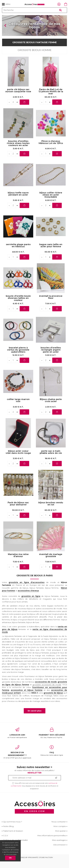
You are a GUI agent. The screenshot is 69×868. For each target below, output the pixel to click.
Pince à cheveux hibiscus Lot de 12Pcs (51, 150)
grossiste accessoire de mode (47, 692)
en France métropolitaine (17, 741)
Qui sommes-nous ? (13, 829)
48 (18, 260)
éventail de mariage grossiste (51, 563)
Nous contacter (59, 829)
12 (18, 363)
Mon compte (60, 834)
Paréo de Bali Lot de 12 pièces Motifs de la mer (51, 99)
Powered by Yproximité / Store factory (34, 865)
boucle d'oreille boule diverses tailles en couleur (18, 306)
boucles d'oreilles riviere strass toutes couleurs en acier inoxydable (18, 152)
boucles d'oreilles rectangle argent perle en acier (51, 358)
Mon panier (60, 839)
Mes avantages (59, 848)
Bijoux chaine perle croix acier (51, 408)
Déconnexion (60, 852)
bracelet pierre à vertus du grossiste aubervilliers (18, 358)
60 (51, 105)
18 (51, 466)
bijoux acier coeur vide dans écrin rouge (18, 460)
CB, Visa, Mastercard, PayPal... (52, 741)
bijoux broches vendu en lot (51, 511)
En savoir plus (35, 718)
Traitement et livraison (13, 839)
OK (10, 858)
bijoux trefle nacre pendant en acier (18, 202)
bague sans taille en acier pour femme (51, 253)
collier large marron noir (18, 408)
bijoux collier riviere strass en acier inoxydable (51, 203)
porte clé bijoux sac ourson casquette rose (18, 98)
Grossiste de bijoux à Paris (35, 583)
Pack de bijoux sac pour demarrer (18, 511)
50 (51, 260)
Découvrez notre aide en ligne (52, 758)
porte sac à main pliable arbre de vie (51, 460)
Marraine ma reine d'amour (18, 563)
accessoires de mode (46, 689)
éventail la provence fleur (51, 305)
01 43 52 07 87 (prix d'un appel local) (17, 760)
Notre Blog (8, 834)
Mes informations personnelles (52, 843)
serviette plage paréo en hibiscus (18, 253)
